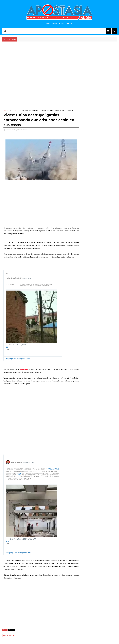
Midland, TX (32, 539)
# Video (12, 630)
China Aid (24, 369)
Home (6, 110)
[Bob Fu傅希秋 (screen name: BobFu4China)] (8, 461)
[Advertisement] (59, 59)
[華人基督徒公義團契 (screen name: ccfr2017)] (19, 278)
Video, (25, 130)
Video (12, 110)
